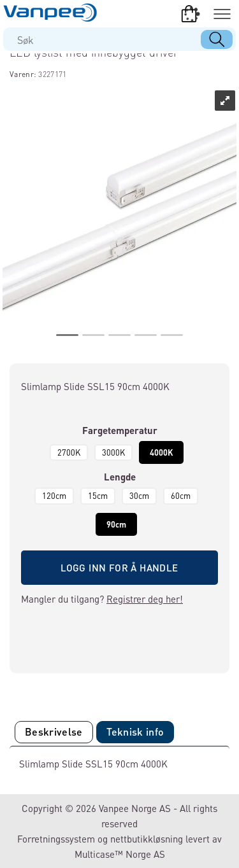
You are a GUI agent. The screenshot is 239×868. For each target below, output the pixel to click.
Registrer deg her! (145, 599)
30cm (139, 496)
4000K (161, 452)
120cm (54, 496)
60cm (181, 496)
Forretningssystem (56, 839)
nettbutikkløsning (147, 839)
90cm (116, 524)
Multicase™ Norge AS (120, 854)
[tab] (54, 732)
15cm (98, 496)
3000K (113, 452)
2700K (69, 452)
